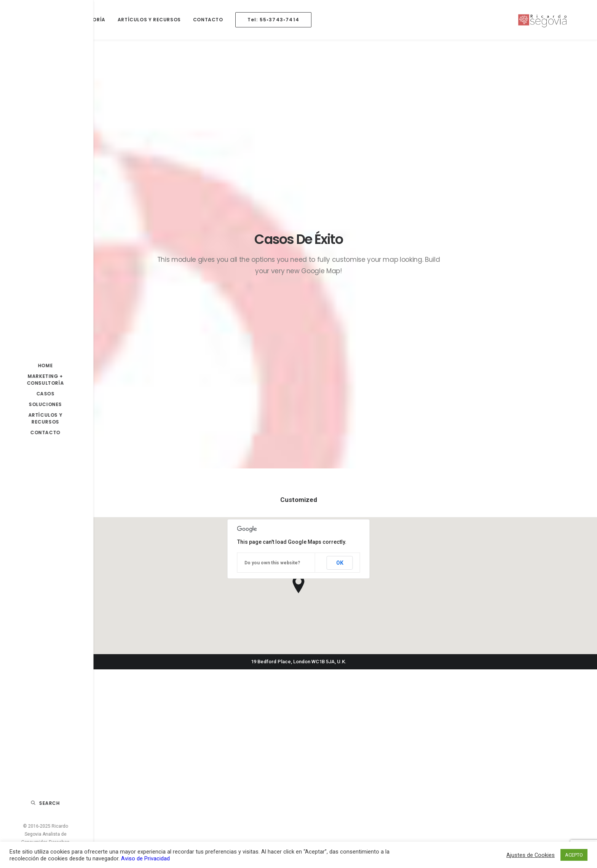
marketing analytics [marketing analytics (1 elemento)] (453, 748)
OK (340, 289)
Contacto (208, 20)
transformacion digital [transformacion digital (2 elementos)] (457, 809)
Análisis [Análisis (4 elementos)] (459, 687)
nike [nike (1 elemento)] (434, 772)
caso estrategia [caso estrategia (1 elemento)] (448, 699)
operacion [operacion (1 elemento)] (461, 772)
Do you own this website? (272, 290)
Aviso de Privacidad (145, 858)
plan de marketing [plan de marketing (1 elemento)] (451, 784)
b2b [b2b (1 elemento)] (482, 687)
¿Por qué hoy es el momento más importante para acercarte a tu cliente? (355, 776)
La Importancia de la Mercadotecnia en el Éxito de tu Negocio (351, 694)
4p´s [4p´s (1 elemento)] (435, 687)
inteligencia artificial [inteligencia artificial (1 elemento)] (455, 736)
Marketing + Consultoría (69, 20)
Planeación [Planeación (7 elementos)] (443, 797)
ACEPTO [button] (574, 855)
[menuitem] (69, 20)
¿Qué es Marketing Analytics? (349, 756)
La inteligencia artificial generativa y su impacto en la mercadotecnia (240, 717)
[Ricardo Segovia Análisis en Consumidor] (555, 20)
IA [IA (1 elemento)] (466, 724)
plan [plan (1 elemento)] (489, 772)
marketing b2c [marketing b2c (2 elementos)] (489, 760)
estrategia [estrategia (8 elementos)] (442, 724)
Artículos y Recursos (149, 20)
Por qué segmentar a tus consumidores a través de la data (240, 744)
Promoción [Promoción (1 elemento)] (479, 797)
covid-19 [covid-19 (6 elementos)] (478, 711)
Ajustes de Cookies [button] (531, 855)
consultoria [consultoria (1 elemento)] (491, 699)
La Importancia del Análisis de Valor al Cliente (235, 690)
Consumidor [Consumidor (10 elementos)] (444, 711)
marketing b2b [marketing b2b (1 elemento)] (446, 760)
